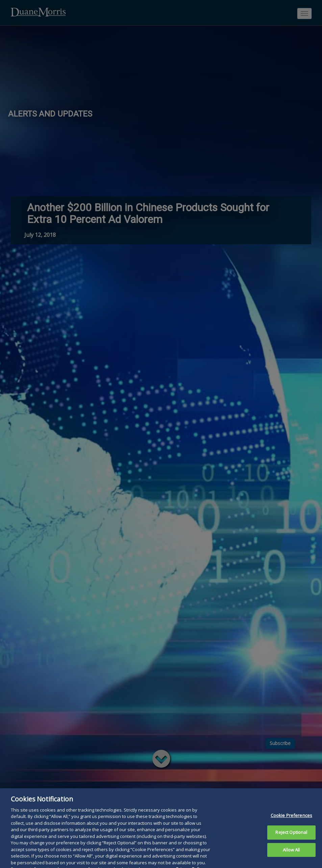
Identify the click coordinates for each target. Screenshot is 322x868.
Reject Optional (291, 847)
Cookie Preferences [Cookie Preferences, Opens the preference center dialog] (291, 830)
